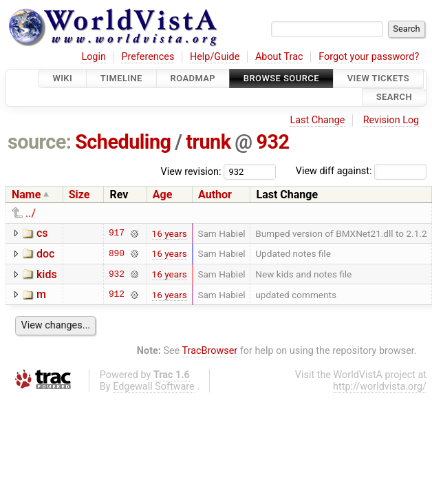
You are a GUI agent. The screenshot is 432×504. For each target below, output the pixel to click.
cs (42, 233)
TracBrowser (210, 351)
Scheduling (123, 142)
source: (40, 142)
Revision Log (391, 120)
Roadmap (193, 78)
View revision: (191, 171)
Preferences (148, 57)
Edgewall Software (154, 387)
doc (45, 254)
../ (31, 213)
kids (47, 274)
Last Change (317, 120)
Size (79, 195)
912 (117, 295)
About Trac (279, 57)
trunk (208, 142)
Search (394, 97)
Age (163, 195)
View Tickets (378, 78)
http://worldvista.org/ (380, 387)
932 (272, 142)
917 (117, 233)
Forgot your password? (369, 57)
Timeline (121, 78)
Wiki (62, 78)
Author (215, 195)
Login (94, 57)
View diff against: (361, 171)
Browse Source (281, 78)
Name (26, 195)
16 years (170, 233)
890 (117, 253)
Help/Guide (215, 57)
